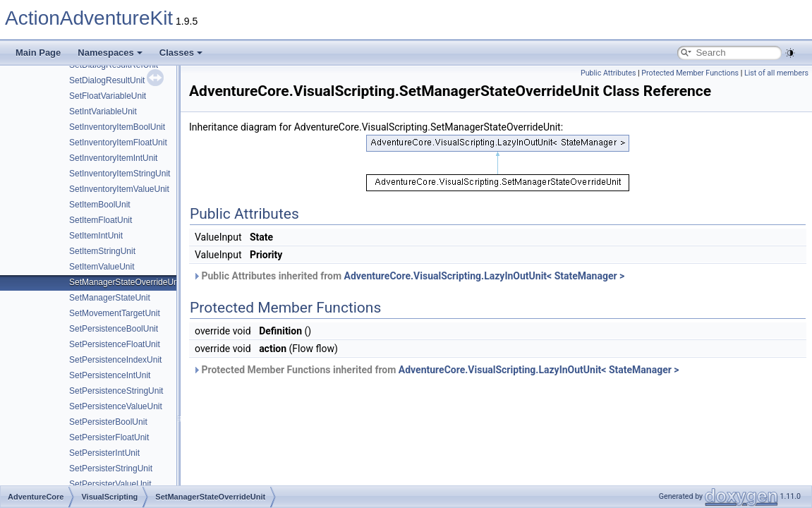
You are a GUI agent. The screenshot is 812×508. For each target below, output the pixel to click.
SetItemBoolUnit (100, 205)
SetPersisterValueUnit (110, 484)
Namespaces (110, 53)
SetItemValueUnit (102, 267)
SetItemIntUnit (96, 236)
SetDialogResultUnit (107, 80)
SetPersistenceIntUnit (110, 375)
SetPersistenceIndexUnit (115, 360)
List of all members (776, 73)
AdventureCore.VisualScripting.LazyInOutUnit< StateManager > (485, 276)
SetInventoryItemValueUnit (119, 189)
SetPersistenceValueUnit (116, 406)
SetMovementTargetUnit (115, 313)
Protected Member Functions (690, 73)
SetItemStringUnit (102, 251)
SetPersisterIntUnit (104, 453)
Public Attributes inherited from (408, 276)
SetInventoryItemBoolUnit (117, 127)
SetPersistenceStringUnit (116, 391)
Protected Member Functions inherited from (436, 370)
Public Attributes (608, 73)
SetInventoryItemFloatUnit (118, 143)
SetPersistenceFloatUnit (115, 344)
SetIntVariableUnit (103, 111)
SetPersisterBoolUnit (108, 422)
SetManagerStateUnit (110, 298)
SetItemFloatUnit (101, 220)
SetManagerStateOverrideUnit (126, 282)
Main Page (38, 53)
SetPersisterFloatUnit (109, 437)
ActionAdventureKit (89, 18)
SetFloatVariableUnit (108, 96)
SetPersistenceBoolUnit (114, 329)
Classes (181, 53)
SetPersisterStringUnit (111, 468)
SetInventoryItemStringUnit (120, 174)
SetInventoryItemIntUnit (113, 158)
